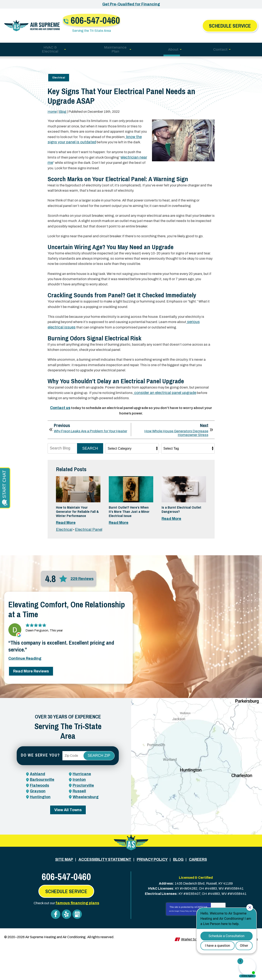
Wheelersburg (86, 839)
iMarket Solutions (194, 971)
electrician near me (65, 166)
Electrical (59, 72)
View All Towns (68, 852)
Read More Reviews (31, 722)
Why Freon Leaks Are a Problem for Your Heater (89, 462)
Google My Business (78, 949)
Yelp (67, 949)
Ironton (79, 822)
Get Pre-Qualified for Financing (131, 4)
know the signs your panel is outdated (95, 140)
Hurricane (82, 816)
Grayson (38, 833)
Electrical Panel (89, 574)
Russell (79, 833)
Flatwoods (39, 827)
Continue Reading (25, 710)
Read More (66, 563)
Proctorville (83, 827)
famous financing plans (79, 938)
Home (52, 110)
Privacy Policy (184, 946)
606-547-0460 (134, 20)
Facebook (55, 949)
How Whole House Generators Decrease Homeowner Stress (173, 462)
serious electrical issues (79, 350)
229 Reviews (82, 623)
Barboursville (42, 822)
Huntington (40, 839)
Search (90, 478)
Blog (63, 110)
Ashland (37, 816)
